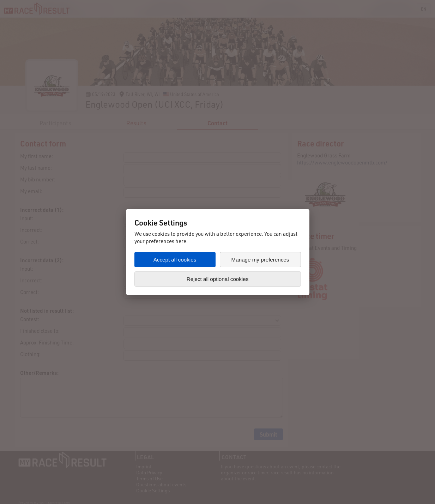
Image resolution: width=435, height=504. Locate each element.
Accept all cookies (175, 260)
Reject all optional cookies (218, 279)
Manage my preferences (260, 260)
